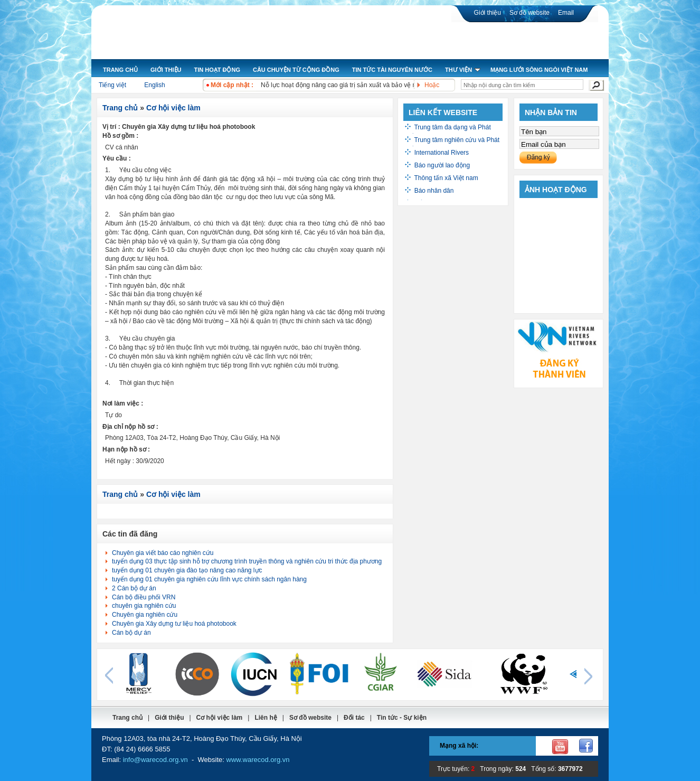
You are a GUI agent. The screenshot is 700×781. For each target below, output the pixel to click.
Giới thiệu (488, 13)
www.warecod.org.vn (258, 760)
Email (566, 13)
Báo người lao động (442, 165)
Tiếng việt (112, 85)
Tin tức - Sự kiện (402, 718)
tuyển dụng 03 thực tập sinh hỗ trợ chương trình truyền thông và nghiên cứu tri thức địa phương (247, 561)
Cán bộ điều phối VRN (144, 597)
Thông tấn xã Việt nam (446, 178)
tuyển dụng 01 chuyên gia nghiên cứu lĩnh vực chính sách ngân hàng (209, 579)
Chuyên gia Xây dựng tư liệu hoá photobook (174, 624)
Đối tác (354, 718)
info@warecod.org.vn (155, 760)
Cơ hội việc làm (173, 108)
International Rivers (442, 153)
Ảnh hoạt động (556, 190)
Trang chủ (120, 108)
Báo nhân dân (434, 191)
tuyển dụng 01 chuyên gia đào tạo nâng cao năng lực (187, 570)
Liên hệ (266, 718)
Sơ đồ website (529, 13)
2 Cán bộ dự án (134, 588)
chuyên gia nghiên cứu (144, 606)
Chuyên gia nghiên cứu (145, 615)
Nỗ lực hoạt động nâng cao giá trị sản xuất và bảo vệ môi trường (352, 85)
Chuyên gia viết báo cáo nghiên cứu (163, 553)
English (154, 85)
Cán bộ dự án (131, 633)
